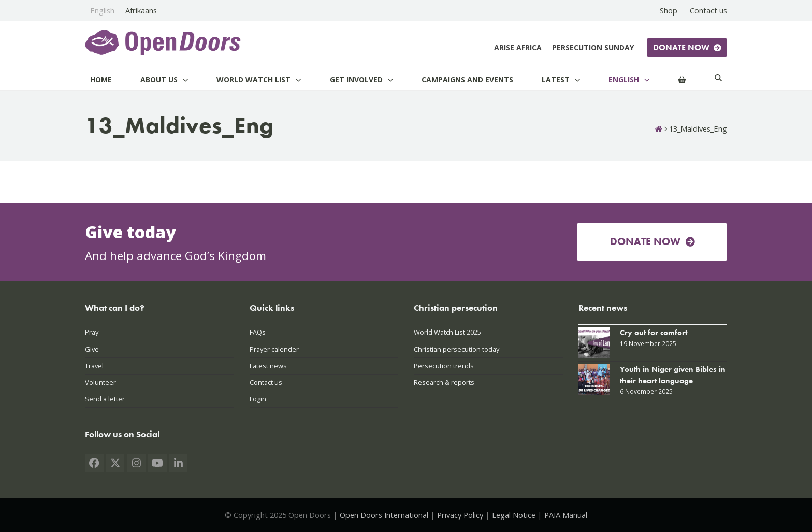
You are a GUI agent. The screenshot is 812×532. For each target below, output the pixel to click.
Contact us (266, 382)
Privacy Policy (460, 515)
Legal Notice (514, 515)
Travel (94, 366)
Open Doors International (384, 515)
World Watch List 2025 (447, 332)
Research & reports (444, 382)
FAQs (258, 332)
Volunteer (100, 382)
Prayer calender (274, 349)
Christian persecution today (456, 349)
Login (258, 399)
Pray (92, 332)
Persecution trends (444, 366)
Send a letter (105, 399)
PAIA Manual (566, 515)
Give (92, 349)
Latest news (268, 366)
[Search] (718, 80)
